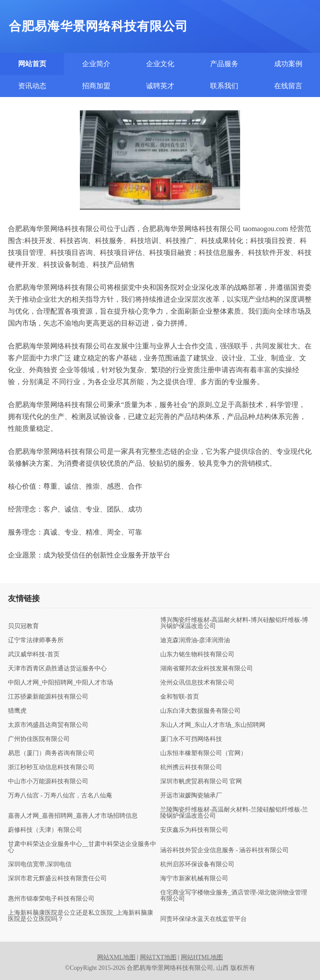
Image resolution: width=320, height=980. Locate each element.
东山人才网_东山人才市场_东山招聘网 (213, 725)
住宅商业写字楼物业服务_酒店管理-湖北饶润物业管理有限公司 (234, 896)
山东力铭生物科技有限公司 (197, 655)
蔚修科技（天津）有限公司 (45, 830)
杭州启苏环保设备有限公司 (197, 864)
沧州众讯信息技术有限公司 (197, 683)
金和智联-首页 (180, 697)
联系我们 (224, 86)
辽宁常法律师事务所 (36, 640)
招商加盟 (96, 86)
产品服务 (224, 64)
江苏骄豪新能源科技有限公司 (48, 697)
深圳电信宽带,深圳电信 (40, 864)
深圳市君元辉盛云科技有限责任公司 (57, 879)
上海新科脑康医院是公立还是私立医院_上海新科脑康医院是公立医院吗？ (81, 916)
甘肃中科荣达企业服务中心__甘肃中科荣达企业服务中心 (82, 847)
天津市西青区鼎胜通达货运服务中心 (57, 669)
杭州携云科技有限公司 (191, 767)
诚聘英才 (160, 86)
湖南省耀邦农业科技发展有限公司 (207, 669)
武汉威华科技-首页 (34, 655)
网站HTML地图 (202, 957)
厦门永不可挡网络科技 (191, 739)
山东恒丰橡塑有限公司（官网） (203, 753)
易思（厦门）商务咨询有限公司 (51, 753)
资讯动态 (32, 86)
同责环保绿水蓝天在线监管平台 (203, 919)
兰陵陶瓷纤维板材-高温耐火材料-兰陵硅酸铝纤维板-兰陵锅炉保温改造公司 (234, 813)
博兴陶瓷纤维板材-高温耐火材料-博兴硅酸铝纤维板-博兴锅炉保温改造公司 (234, 623)
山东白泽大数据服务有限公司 (200, 711)
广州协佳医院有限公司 (39, 739)
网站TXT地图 (158, 957)
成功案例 (288, 64)
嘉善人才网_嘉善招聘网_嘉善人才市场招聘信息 (73, 816)
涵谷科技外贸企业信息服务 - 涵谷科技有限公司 (225, 850)
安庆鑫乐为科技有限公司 (194, 830)
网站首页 (32, 64)
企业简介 (96, 64)
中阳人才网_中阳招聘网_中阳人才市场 (60, 683)
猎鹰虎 (17, 711)
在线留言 (288, 86)
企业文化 (160, 64)
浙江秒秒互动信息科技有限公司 (51, 767)
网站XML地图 (116, 957)
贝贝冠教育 (23, 626)
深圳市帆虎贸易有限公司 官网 (201, 782)
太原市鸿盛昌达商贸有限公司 (48, 725)
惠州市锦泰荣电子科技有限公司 (51, 899)
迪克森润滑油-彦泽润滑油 (195, 640)
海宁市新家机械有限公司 (194, 879)
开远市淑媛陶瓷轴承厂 (191, 796)
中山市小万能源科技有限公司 (48, 782)
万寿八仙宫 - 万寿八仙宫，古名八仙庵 (60, 796)
